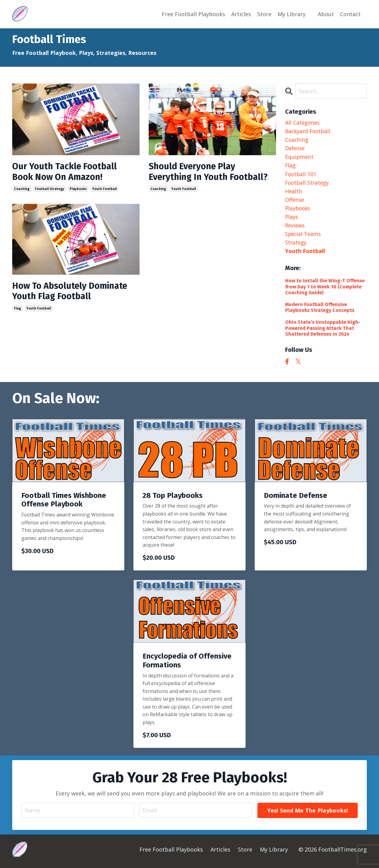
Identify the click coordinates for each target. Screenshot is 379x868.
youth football (104, 189)
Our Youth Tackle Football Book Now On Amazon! (67, 172)
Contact (350, 14)
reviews (296, 228)
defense (296, 149)
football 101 (301, 175)
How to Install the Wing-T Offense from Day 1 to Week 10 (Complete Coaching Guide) (325, 290)
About (326, 14)
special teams (304, 237)
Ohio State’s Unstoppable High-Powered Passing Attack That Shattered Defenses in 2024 (323, 331)
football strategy (50, 189)
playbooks (78, 189)
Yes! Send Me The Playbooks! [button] (307, 813)
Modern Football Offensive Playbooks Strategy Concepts (320, 311)
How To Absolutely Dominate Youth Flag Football (73, 292)
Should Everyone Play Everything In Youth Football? (211, 172)
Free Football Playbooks (193, 14)
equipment (300, 158)
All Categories (303, 122)
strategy (296, 245)
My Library (292, 14)
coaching (22, 189)
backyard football (309, 131)
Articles (241, 14)
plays (292, 219)
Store (264, 14)
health (294, 193)
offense (295, 201)
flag (18, 310)
